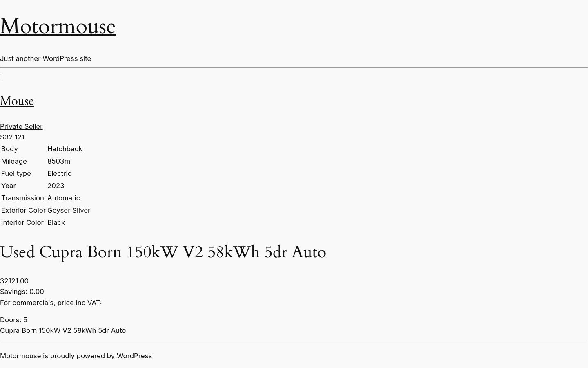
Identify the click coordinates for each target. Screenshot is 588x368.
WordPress (134, 356)
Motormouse (58, 26)
